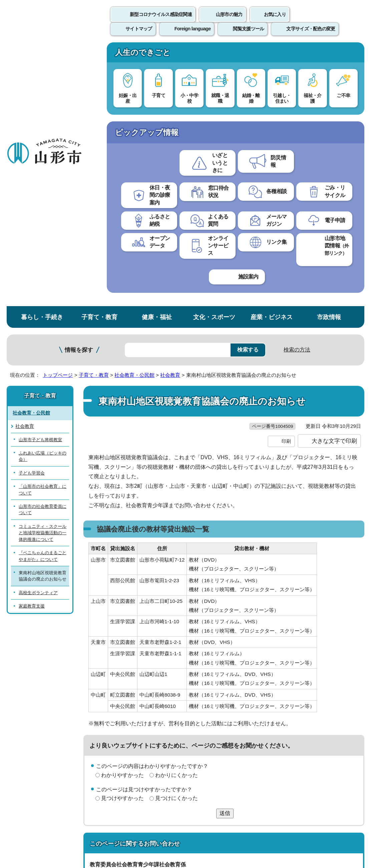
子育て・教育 (99, 55)
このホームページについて (37, 705)
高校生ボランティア (38, 330)
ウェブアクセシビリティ (208, 705)
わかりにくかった (176, 526)
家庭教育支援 (32, 344)
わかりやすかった (122, 526)
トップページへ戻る (348, 684)
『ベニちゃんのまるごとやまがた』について (43, 293)
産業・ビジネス (272, 55)
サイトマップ (273, 705)
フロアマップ (24, 804)
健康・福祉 (157, 55)
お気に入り (275, 22)
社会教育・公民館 (134, 113)
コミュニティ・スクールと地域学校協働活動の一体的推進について (43, 270)
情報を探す (79, 88)
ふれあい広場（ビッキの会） (43, 194)
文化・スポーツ (214, 55)
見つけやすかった (122, 550)
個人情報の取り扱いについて (123, 705)
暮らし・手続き (42, 55)
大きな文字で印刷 (334, 192)
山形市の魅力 (229, 22)
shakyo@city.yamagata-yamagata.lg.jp (146, 654)
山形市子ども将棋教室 (40, 177)
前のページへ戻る (293, 684)
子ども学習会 (32, 211)
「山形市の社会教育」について (43, 227)
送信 (225, 564)
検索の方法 (297, 87)
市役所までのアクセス (80, 804)
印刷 (286, 193)
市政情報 (329, 55)
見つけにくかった (176, 550)
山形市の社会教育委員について (43, 247)
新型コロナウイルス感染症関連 (161, 22)
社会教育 (170, 113)
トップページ (58, 113)
